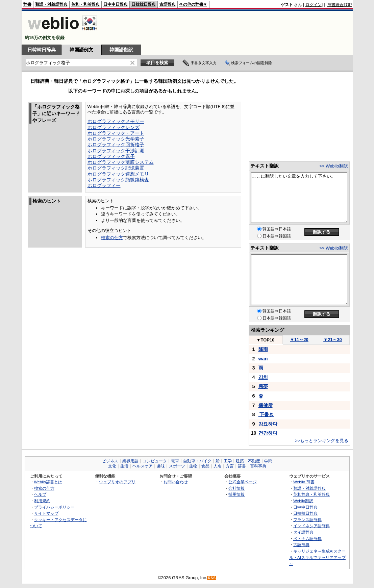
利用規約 (42, 501)
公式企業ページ (243, 482)
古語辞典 (168, 4)
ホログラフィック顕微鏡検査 (118, 180)
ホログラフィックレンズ (114, 127)
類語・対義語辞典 (51, 4)
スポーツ (177, 466)
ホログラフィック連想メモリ (118, 174)
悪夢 (263, 386)
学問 (268, 461)
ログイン (314, 5)
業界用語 (130, 461)
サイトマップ (46, 513)
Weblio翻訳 (303, 501)
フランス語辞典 (307, 520)
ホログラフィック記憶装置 (116, 168)
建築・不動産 (248, 461)
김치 (263, 377)
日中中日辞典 (116, 4)
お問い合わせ (176, 482)
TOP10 (266, 340)
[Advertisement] (229, 28)
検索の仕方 (112, 238)
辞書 (27, 4)
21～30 (333, 340)
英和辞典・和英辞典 (311, 494)
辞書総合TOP (340, 5)
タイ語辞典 (303, 532)
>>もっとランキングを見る (322, 441)
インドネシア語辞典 (311, 526)
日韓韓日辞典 (144, 4)
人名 (218, 466)
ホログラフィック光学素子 (116, 139)
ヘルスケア (143, 466)
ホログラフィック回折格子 (116, 145)
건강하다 (268, 433)
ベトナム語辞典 (307, 539)
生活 (124, 466)
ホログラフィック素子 (111, 156)
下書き (266, 414)
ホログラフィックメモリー (116, 121)
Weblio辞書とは (48, 482)
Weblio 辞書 (304, 482)
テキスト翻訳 (265, 166)
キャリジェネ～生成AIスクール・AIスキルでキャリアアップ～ (317, 557)
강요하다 (268, 424)
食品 (205, 466)
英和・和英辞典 (85, 4)
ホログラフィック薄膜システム (121, 162)
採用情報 (236, 494)
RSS (212, 578)
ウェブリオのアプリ (117, 482)
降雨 (263, 349)
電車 (175, 461)
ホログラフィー (104, 185)
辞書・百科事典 (252, 466)
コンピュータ (155, 461)
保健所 (266, 405)
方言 (230, 466)
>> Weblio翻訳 (333, 166)
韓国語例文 (81, 50)
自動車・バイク (197, 461)
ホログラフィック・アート (116, 133)
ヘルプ (40, 494)
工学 (228, 461)
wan (263, 359)
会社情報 (236, 488)
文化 (112, 466)
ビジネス (110, 461)
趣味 (161, 466)
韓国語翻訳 (121, 50)
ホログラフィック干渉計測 (116, 151)
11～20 (299, 340)
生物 (193, 466)
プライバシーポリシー (54, 507)
